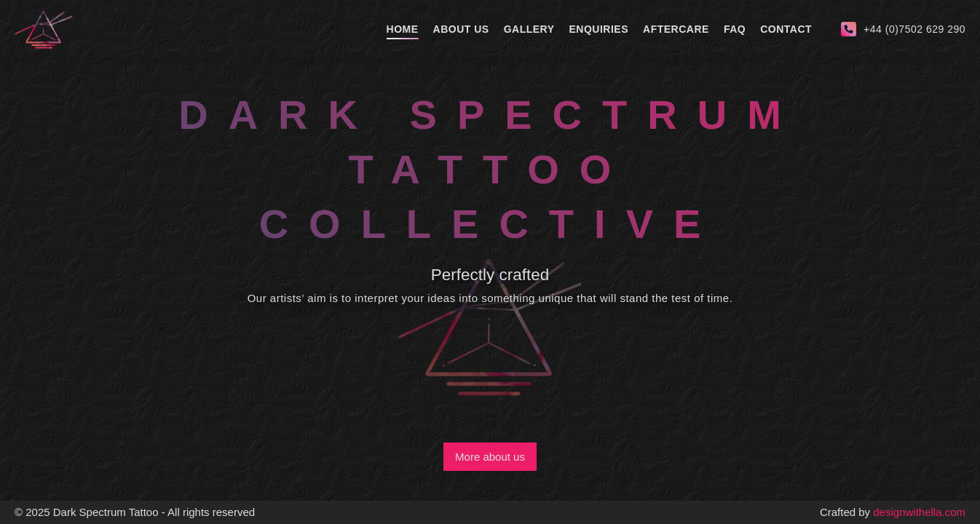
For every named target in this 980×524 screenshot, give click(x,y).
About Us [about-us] (461, 29)
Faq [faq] (735, 29)
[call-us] (903, 29)
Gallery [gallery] (529, 29)
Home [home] (403, 29)
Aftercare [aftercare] (676, 29)
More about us (490, 457)
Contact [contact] (786, 29)
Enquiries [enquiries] (599, 29)
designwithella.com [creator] (919, 512)
